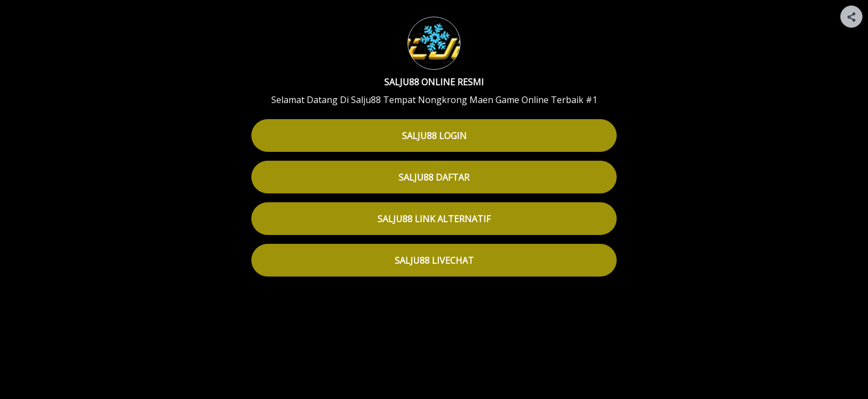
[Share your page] (851, 17)
